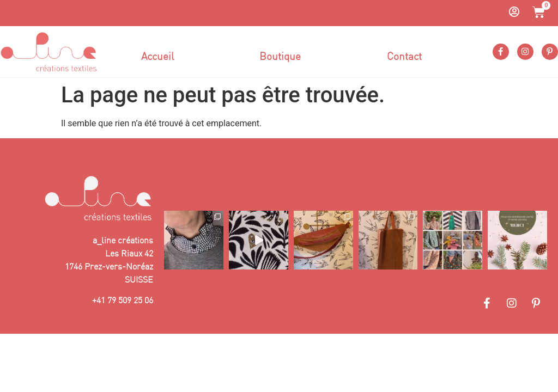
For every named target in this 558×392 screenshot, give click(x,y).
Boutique (280, 56)
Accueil (157, 56)
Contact (404, 56)
